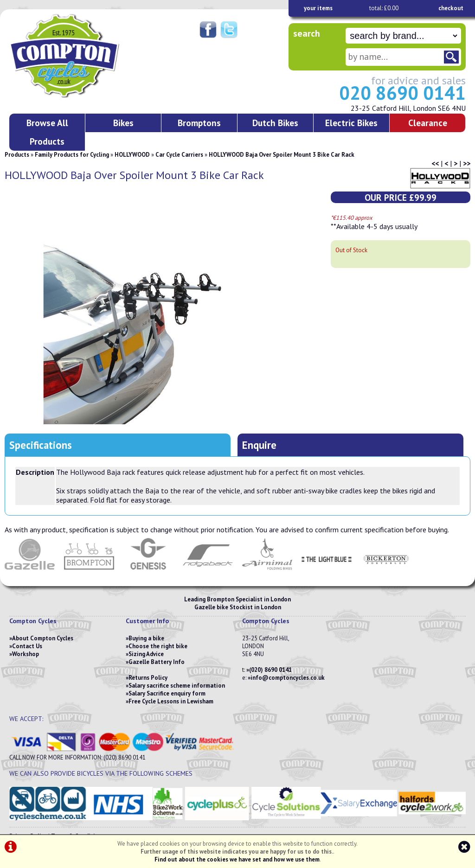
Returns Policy (148, 678)
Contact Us (27, 646)
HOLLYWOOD (132, 155)
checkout (451, 8)
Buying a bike (146, 638)
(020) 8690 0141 (270, 670)
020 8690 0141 (402, 93)
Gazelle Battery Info (157, 662)
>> (467, 163)
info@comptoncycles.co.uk (288, 678)
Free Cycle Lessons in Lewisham (171, 701)
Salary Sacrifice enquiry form (167, 693)
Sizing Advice (146, 654)
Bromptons (199, 123)
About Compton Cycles (43, 638)
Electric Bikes (351, 123)
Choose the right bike (158, 646)
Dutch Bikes (275, 123)
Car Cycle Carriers (179, 155)
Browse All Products (47, 132)
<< (435, 163)
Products (17, 155)
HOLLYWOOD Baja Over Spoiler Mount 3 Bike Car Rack (282, 155)
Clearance (428, 123)
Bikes (123, 123)
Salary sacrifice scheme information (177, 686)
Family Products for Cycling (72, 155)
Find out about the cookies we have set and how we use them (237, 859)
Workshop (26, 654)
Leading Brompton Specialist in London (237, 599)
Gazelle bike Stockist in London (238, 607)
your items (318, 8)
